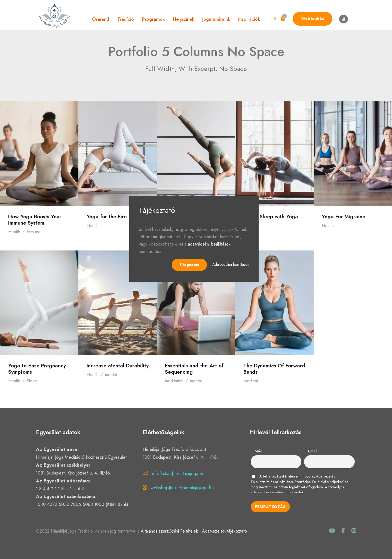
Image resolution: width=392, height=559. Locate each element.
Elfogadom (189, 265)
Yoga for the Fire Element (117, 217)
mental (111, 375)
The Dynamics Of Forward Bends (274, 369)
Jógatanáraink (216, 19)
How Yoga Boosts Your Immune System (35, 220)
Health (14, 232)
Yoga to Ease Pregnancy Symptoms (37, 369)
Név (258, 451)
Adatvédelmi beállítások (231, 264)
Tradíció (126, 19)
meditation (174, 381)
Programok (153, 19)
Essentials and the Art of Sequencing (194, 369)
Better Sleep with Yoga (271, 217)
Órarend (101, 19)
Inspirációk (249, 19)
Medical (251, 381)
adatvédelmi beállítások (209, 244)
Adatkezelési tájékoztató (224, 531)
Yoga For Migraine (344, 217)
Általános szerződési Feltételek (169, 531)
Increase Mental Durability (118, 366)
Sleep (32, 381)
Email (313, 451)
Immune (34, 232)
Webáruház (313, 19)
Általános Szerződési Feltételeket (304, 482)
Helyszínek (183, 19)
